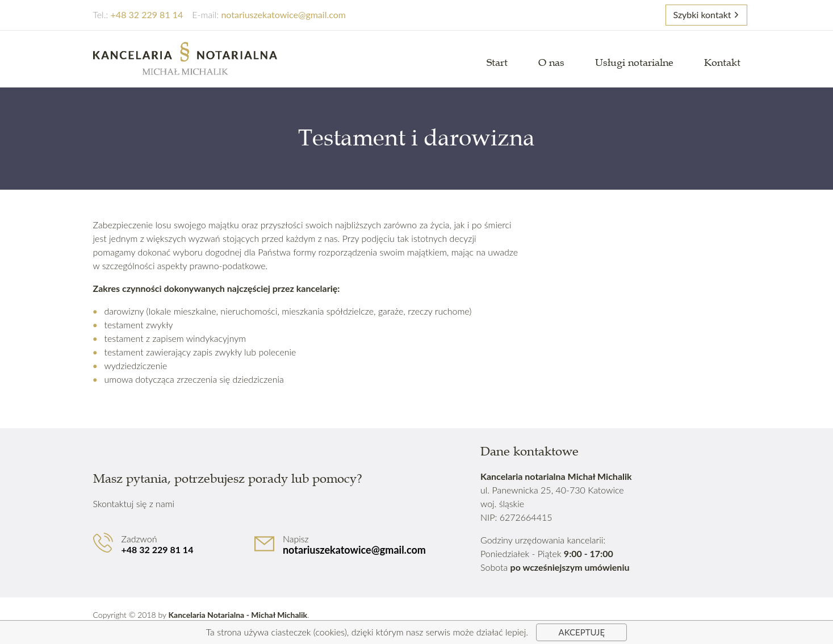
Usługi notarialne (634, 62)
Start (497, 62)
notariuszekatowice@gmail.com (354, 550)
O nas (551, 62)
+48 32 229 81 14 (158, 549)
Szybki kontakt (702, 14)
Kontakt (722, 62)
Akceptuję (582, 632)
